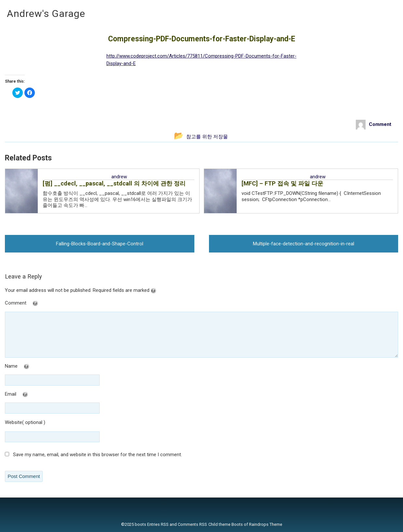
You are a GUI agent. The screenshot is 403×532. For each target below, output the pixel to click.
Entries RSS (158, 524)
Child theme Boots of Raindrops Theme (245, 524)
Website (14, 422)
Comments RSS (192, 524)
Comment (35, 303)
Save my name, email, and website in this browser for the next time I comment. (97, 455)
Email (29, 395)
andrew (119, 177)
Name (30, 367)
